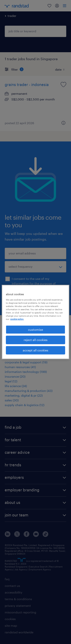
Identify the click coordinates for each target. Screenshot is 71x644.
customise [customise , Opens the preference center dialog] (35, 329)
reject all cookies (36, 340)
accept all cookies (35, 350)
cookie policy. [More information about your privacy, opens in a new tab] (17, 319)
